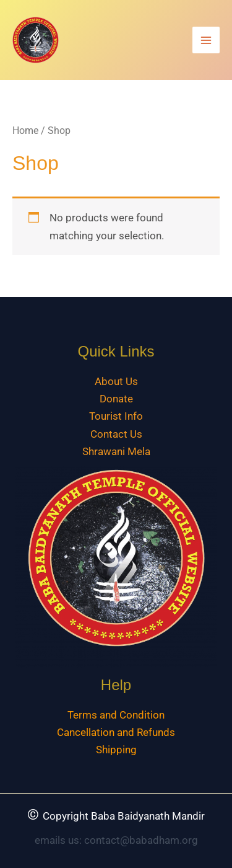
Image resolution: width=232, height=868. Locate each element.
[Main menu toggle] (206, 40)
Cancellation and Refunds (116, 732)
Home (25, 131)
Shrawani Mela (116, 451)
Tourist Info (116, 416)
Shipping (116, 750)
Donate (116, 399)
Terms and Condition (116, 715)
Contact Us (116, 434)
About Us (116, 381)
